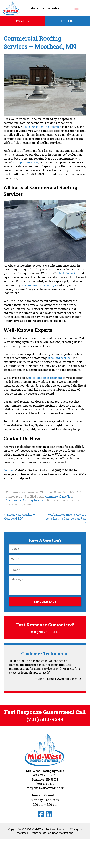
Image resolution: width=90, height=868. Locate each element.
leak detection (69, 273)
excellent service (59, 358)
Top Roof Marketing (60, 833)
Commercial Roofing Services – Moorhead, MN (40, 42)
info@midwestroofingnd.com (45, 788)
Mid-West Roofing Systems (43, 127)
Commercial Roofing (59, 496)
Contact (9, 470)
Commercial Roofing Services (25, 500)
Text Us (67, 21)
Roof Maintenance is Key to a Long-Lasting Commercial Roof (66, 518)
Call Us (22, 21)
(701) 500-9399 (49, 632)
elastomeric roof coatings (39, 285)
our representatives (25, 162)
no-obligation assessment (45, 378)
